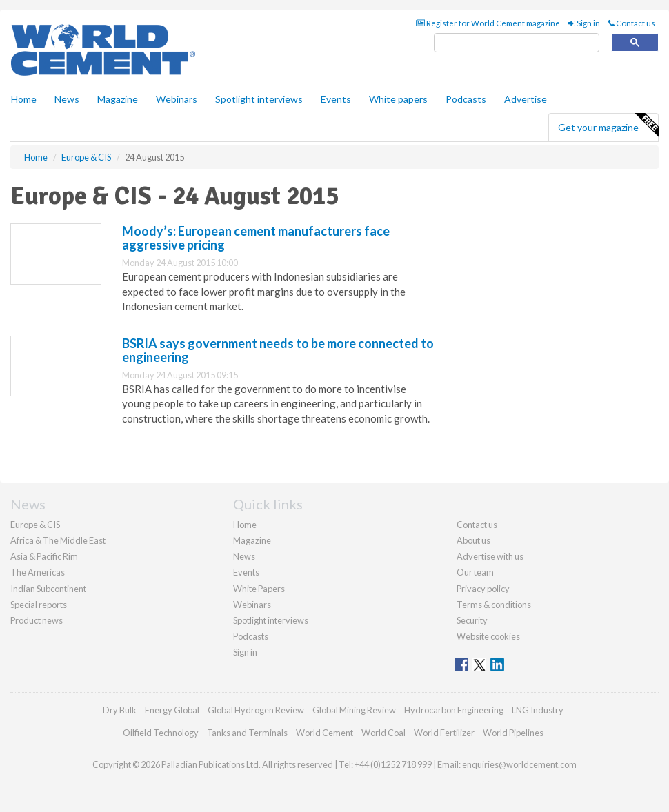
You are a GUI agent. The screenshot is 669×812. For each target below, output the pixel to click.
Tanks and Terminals (247, 733)
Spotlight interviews (259, 99)
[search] (517, 43)
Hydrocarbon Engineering (454, 710)
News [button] (67, 99)
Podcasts (466, 99)
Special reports (39, 605)
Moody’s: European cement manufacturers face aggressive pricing (256, 238)
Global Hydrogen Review (256, 710)
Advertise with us (490, 556)
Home (24, 99)
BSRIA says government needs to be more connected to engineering (278, 350)
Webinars (177, 99)
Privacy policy (483, 589)
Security (472, 620)
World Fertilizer (444, 733)
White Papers (259, 589)
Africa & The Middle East (58, 540)
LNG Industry (538, 710)
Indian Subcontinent (48, 589)
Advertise (526, 99)
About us (473, 540)
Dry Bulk (120, 710)
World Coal (383, 733)
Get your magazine (608, 125)
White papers (398, 99)
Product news (37, 620)
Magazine (118, 99)
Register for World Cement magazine (488, 23)
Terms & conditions (494, 605)
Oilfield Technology (161, 733)
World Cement (324, 733)
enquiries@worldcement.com (519, 764)
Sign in (584, 23)
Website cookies (488, 636)
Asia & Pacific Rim (44, 556)
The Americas (38, 572)
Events (336, 99)
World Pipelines (513, 733)
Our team (475, 572)
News (244, 556)
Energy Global (172, 710)
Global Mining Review (354, 710)
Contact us (632, 23)
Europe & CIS (35, 525)
